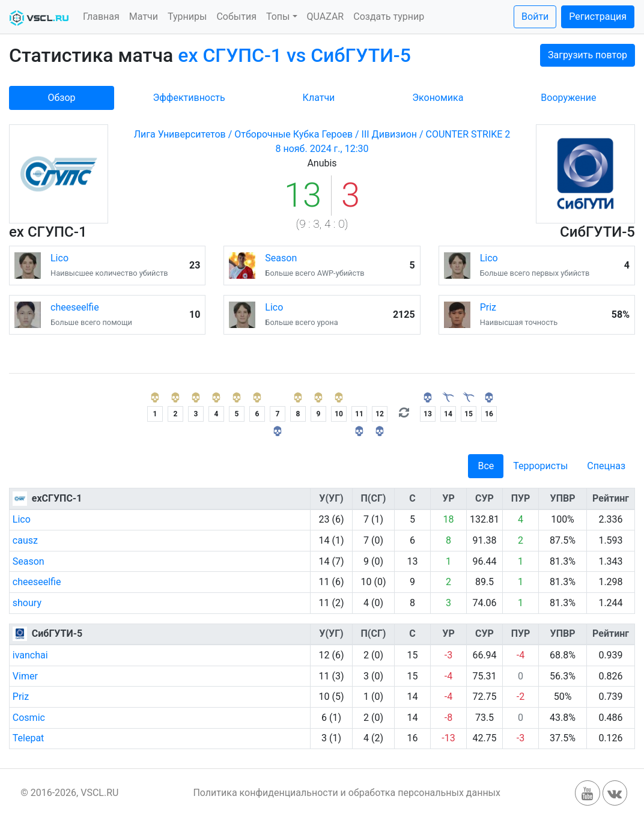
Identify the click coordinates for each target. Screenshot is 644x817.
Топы (278, 17)
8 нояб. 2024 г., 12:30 (322, 149)
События (236, 17)
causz (25, 540)
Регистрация (598, 17)
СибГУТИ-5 (597, 232)
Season (281, 258)
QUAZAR (326, 17)
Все (486, 466)
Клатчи (319, 98)
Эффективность (189, 98)
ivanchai (30, 655)
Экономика (438, 98)
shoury (27, 603)
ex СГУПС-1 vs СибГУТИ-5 (294, 55)
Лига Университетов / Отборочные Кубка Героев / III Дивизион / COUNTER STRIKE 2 (322, 134)
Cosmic (29, 718)
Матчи (144, 17)
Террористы (540, 466)
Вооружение (568, 98)
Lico (59, 258)
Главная (101, 17)
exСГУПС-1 (57, 498)
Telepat (29, 738)
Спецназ (606, 466)
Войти (535, 17)
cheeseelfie (75, 307)
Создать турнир (389, 17)
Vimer (25, 676)
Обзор (61, 98)
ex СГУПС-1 (48, 232)
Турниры (187, 17)
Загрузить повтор (588, 55)
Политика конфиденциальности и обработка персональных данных (347, 793)
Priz (488, 307)
